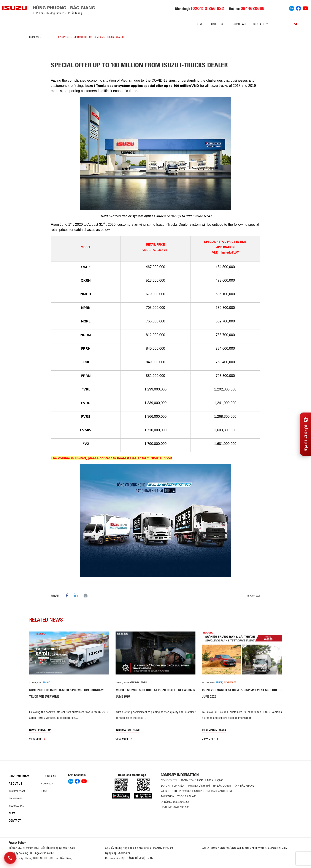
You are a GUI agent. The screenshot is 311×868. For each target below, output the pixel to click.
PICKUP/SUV (230, 682)
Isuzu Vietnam (19, 776)
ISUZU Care (240, 24)
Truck (44, 791)
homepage (35, 37)
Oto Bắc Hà (155, 866)
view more (37, 739)
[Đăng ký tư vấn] (306, 434)
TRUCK (46, 682)
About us (15, 784)
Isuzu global (16, 806)
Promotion (45, 730)
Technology (16, 798)
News (200, 24)
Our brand (48, 776)
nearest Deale (128, 458)
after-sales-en (138, 682)
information (123, 730)
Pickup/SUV (47, 784)
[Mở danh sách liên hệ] (10, 858)
